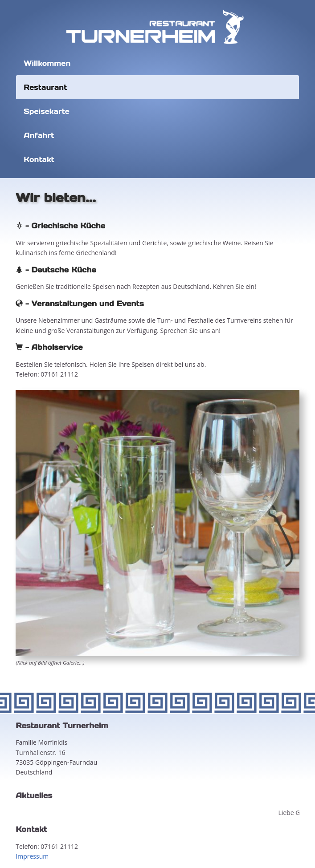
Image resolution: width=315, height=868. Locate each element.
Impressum (32, 856)
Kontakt (39, 159)
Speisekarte (47, 111)
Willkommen (47, 63)
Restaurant (45, 87)
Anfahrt (39, 135)
